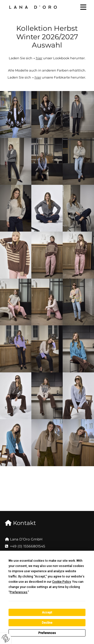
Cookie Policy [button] (61, 582)
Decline (47, 623)
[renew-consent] (6, 638)
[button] (79, 8)
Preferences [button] (19, 592)
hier (39, 58)
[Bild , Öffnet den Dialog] (16, 114)
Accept (47, 612)
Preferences (47, 633)
